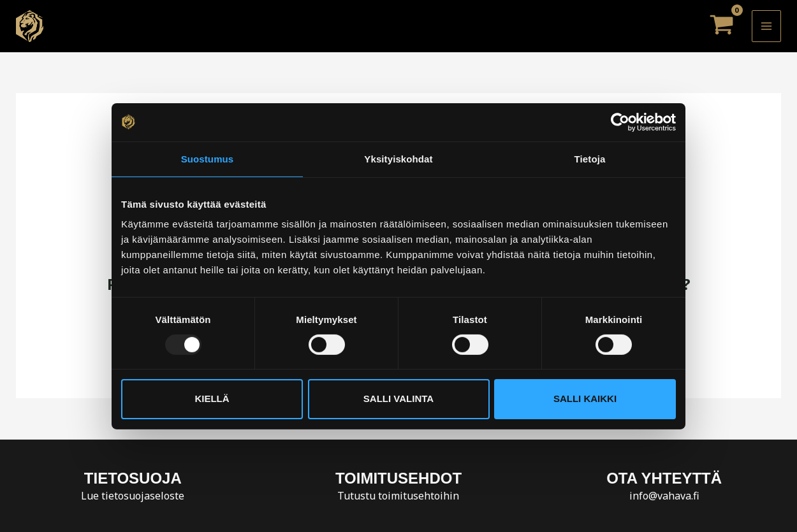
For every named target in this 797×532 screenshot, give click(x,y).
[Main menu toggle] (766, 26)
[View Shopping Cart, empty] (721, 26)
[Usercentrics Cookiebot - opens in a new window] (620, 122)
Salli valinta (398, 399)
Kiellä (212, 399)
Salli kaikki (585, 399)
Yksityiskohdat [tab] (398, 158)
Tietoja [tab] (590, 158)
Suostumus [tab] (208, 158)
